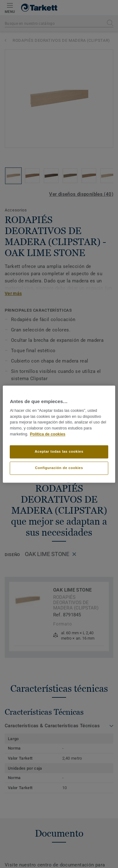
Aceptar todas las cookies (59, 451)
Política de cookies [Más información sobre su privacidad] (48, 434)
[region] (59, 434)
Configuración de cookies (59, 468)
